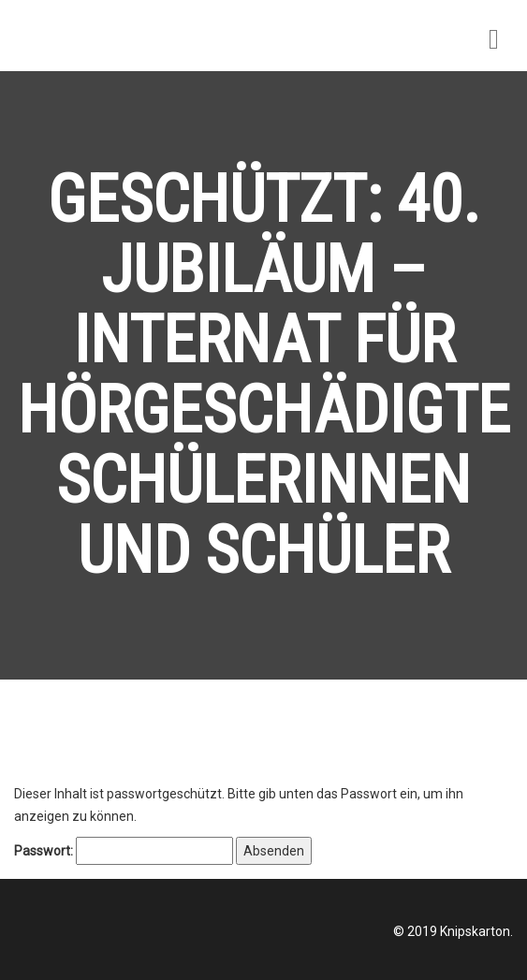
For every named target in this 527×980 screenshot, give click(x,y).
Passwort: (124, 851)
